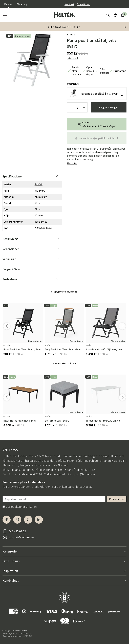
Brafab (71, 34)
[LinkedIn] (39, 520)
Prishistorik (73, 58)
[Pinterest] (28, 520)
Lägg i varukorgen (109, 107)
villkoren (31, 507)
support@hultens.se (82, 474)
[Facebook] (7, 520)
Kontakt (69, 4)
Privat (8, 4)
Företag (22, 4)
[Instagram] (17, 520)
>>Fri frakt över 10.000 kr (64, 27)
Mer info (72, 163)
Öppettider (83, 4)
